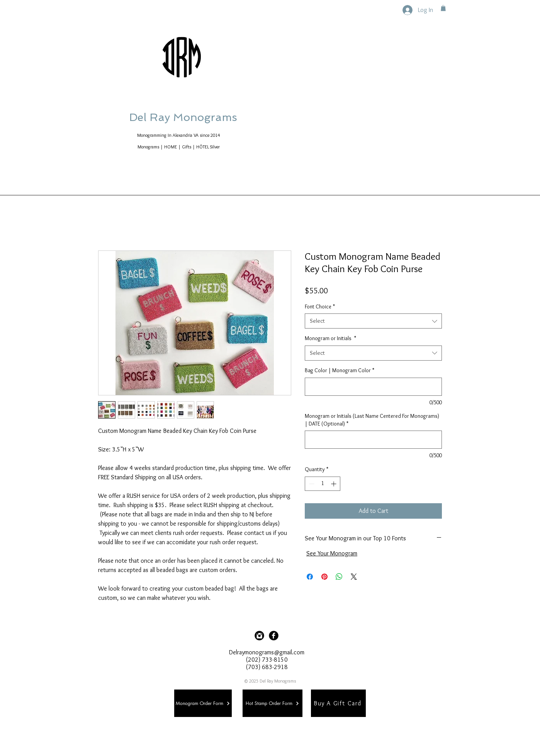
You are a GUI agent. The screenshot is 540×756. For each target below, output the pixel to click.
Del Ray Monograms (208, 117)
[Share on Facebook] (310, 577)
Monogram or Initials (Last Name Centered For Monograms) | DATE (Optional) (372, 420)
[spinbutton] (323, 484)
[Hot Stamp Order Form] (273, 703)
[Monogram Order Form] (203, 703)
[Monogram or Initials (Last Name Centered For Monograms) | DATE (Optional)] (373, 440)
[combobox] (373, 321)
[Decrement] (311, 484)
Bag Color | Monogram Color (340, 370)
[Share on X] (354, 577)
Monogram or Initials (330, 338)
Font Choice (320, 306)
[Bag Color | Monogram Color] (373, 387)
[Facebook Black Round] (274, 636)
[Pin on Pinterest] (324, 577)
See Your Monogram (332, 553)
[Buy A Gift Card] (338, 703)
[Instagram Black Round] (259, 636)
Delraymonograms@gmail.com (267, 652)
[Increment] (334, 484)
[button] (443, 8)
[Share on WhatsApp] (339, 577)
